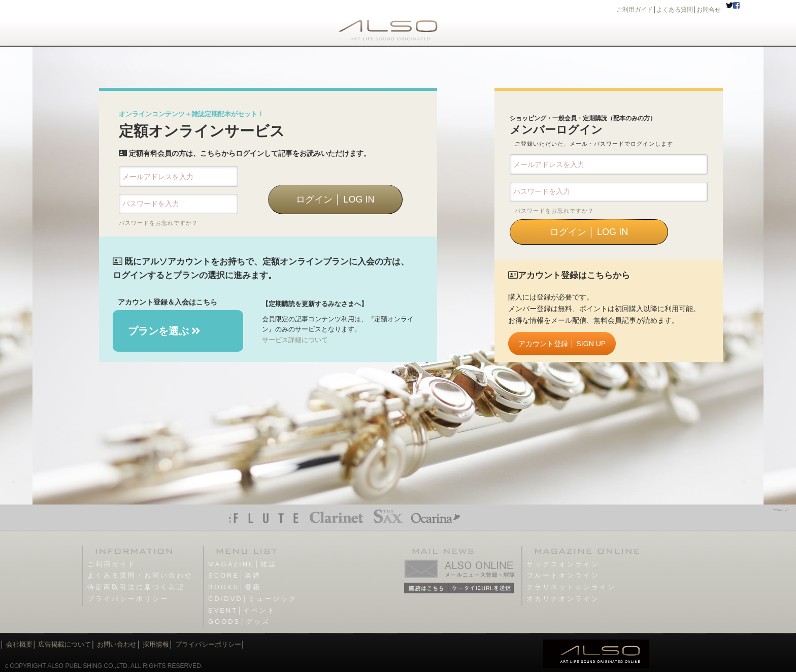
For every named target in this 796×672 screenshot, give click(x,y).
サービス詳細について (295, 340)
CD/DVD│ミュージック (253, 599)
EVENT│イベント (242, 610)
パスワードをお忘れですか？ (158, 223)
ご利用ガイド (635, 10)
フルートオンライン (563, 575)
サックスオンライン (563, 564)
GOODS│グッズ (239, 621)
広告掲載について (64, 644)
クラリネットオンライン (571, 587)
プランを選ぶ (164, 331)
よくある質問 (675, 10)
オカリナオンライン (563, 599)
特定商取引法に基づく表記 (136, 587)
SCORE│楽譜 (235, 575)
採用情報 (156, 644)
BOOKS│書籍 (235, 587)
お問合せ (709, 10)
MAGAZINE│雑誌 (242, 564)
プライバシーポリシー (128, 599)
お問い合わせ (116, 644)
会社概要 (19, 644)
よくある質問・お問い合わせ (140, 575)
